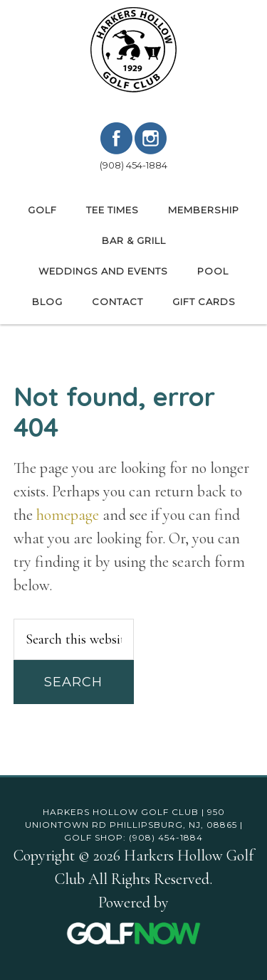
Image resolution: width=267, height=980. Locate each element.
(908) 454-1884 (133, 165)
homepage (68, 515)
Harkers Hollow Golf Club (134, 50)
